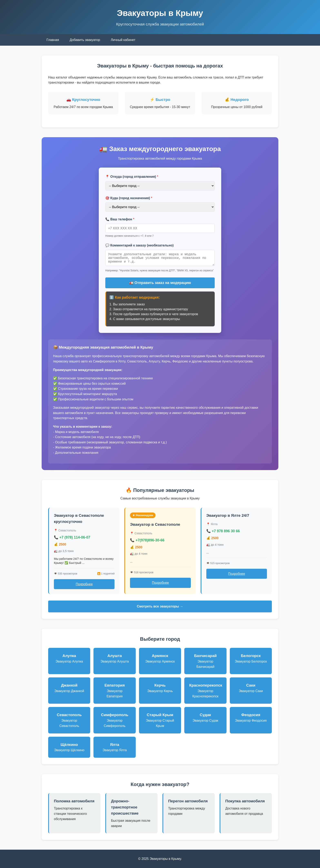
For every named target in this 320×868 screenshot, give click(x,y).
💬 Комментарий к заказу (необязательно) (139, 245)
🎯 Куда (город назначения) (129, 198)
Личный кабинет (123, 40)
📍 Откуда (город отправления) (132, 177)
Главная (53, 40)
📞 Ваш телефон (120, 219)
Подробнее (84, 584)
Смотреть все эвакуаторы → (160, 606)
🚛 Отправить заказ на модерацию (160, 283)
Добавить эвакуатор (85, 40)
